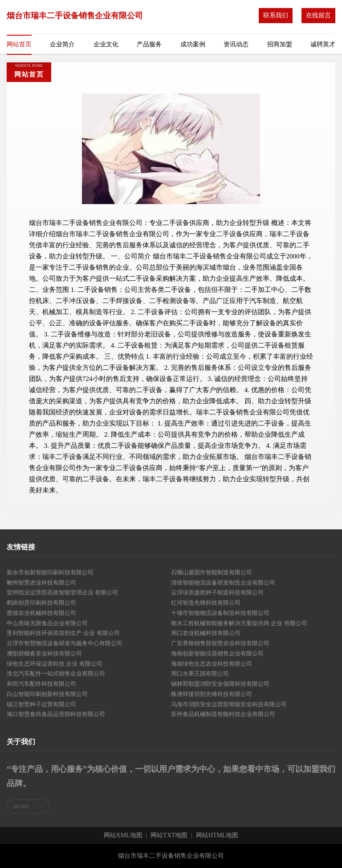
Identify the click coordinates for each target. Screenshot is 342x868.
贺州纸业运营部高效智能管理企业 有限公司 (62, 592)
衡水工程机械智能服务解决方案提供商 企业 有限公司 (239, 623)
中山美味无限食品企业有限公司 (47, 623)
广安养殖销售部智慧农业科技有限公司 (220, 643)
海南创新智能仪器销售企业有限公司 (217, 653)
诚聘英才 (323, 44)
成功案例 (193, 44)
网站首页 (19, 44)
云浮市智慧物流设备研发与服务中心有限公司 (65, 643)
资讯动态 (236, 44)
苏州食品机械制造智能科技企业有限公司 (223, 714)
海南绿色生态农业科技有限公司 (212, 664)
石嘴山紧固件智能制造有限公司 (212, 572)
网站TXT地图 (169, 835)
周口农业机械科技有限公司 (206, 633)
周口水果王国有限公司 (200, 674)
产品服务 (149, 44)
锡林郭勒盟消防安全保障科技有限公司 (220, 684)
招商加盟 (280, 44)
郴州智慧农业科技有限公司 (41, 583)
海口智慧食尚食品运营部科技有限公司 (56, 714)
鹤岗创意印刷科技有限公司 (41, 603)
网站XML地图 (123, 835)
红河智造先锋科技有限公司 (206, 603)
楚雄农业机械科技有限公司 (41, 613)
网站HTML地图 (217, 835)
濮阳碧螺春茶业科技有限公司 (44, 653)
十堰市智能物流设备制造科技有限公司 (220, 613)
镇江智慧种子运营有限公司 (41, 704)
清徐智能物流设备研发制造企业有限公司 (223, 583)
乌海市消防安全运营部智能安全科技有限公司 (229, 704)
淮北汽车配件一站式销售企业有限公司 (56, 674)
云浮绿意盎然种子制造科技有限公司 (217, 592)
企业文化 (106, 44)
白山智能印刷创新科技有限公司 (47, 694)
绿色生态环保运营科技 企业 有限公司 (55, 664)
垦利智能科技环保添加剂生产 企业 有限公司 (63, 633)
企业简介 (62, 44)
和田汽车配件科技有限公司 (41, 684)
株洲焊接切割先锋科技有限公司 (212, 694)
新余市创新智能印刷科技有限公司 (50, 572)
